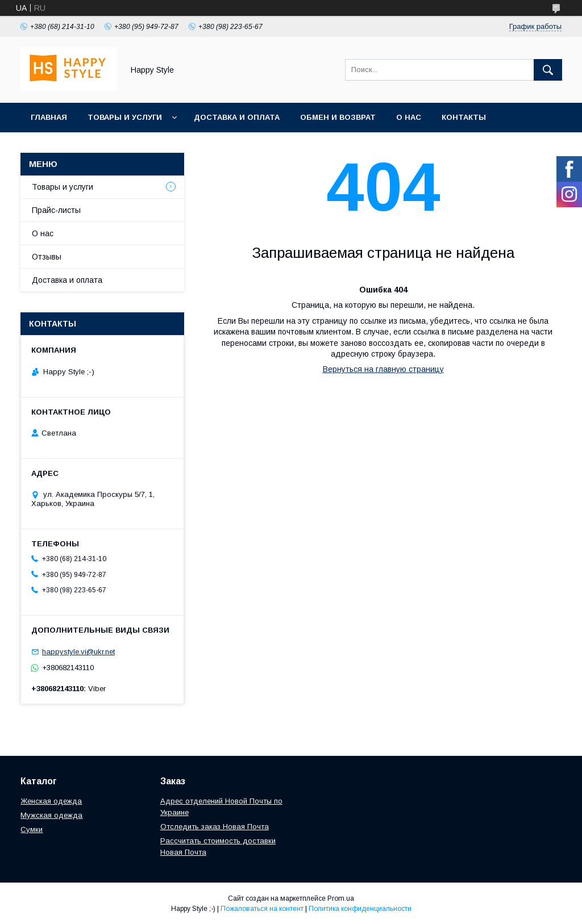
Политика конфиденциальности (360, 909)
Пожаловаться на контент (262, 909)
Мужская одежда (51, 815)
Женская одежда (51, 801)
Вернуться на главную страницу (383, 369)
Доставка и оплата (237, 117)
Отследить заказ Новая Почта (215, 827)
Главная (49, 117)
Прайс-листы (56, 210)
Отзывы (47, 257)
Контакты (464, 117)
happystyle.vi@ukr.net (78, 652)
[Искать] (548, 70)
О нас (409, 117)
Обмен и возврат (338, 117)
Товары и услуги (125, 117)
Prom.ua (341, 898)
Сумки (32, 829)
